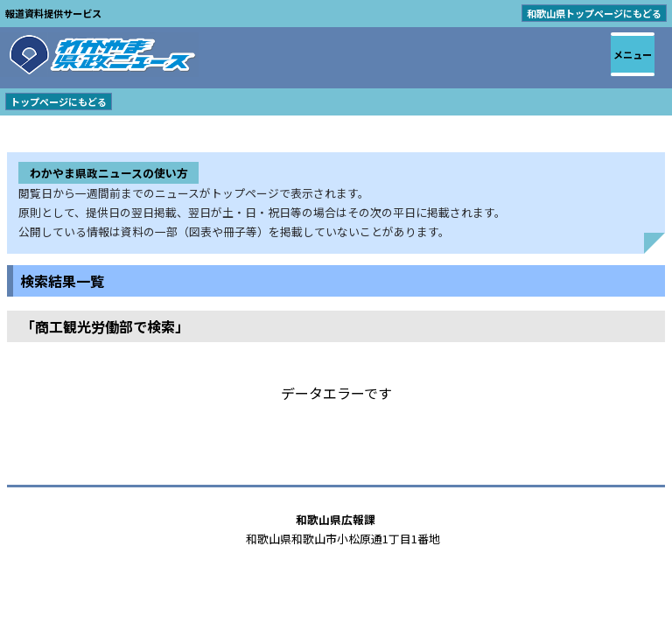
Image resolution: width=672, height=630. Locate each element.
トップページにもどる (59, 101)
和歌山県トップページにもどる (594, 13)
